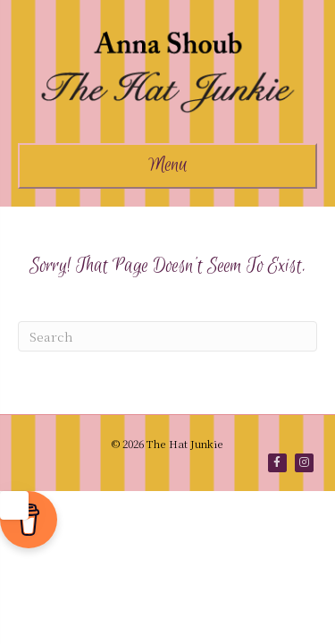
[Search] (167, 336)
